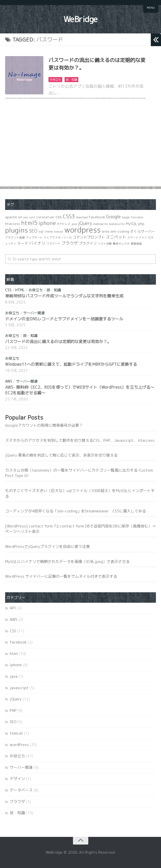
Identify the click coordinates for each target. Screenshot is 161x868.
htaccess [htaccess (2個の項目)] (13, 224)
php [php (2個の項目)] (141, 224)
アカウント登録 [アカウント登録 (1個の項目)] (15, 237)
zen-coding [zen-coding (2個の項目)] (120, 231)
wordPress (19, 745)
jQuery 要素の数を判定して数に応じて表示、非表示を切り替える (61, 455)
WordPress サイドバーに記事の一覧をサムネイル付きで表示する (61, 576)
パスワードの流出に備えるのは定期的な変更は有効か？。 (58, 342)
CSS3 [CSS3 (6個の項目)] (69, 216)
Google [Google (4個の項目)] (113, 217)
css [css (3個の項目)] (59, 217)
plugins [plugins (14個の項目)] (17, 230)
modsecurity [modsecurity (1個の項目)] (117, 224)
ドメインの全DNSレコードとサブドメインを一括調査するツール (64, 319)
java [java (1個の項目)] (74, 224)
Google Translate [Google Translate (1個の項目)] (132, 217)
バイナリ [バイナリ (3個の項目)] (37, 243)
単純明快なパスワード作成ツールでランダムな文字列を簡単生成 (64, 296)
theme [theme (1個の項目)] (49, 232)
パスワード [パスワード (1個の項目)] (53, 244)
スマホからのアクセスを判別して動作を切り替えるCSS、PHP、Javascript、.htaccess (80, 440)
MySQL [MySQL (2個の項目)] (132, 224)
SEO (13, 722)
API (13, 608)
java (14, 676)
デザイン (17, 779)
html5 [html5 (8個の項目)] (29, 223)
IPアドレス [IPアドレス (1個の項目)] (64, 224)
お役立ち (55, 80)
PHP (13, 710)
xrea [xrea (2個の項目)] (106, 231)
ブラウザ (17, 802)
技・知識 (71, 80)
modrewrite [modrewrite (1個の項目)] (100, 224)
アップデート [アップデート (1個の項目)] (34, 237)
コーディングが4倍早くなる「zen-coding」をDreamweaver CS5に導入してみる (76, 511)
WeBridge (81, 19)
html (20, 290)
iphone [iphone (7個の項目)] (47, 223)
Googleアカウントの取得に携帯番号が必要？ (44, 425)
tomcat (16, 733)
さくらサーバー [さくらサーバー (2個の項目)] (143, 231)
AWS (9, 381)
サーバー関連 (34, 313)
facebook (18, 642)
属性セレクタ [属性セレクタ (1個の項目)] (121, 244)
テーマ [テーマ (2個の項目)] (23, 243)
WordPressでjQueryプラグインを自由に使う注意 (47, 546)
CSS (8, 290)
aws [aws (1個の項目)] (26, 217)
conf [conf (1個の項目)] (32, 217)
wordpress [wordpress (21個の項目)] (83, 230)
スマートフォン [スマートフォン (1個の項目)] (137, 237)
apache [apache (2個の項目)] (11, 217)
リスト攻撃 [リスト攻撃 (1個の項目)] (105, 244)
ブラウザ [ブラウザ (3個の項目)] (70, 243)
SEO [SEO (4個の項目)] (33, 231)
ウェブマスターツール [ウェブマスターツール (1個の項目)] (58, 237)
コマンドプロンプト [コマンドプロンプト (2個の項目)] (89, 237)
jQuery (16, 699)
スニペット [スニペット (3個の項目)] (116, 237)
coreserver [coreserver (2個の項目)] (45, 217)
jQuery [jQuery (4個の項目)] (85, 223)
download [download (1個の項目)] (82, 217)
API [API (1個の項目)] (20, 217)
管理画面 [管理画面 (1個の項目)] (136, 244)
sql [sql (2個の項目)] (41, 231)
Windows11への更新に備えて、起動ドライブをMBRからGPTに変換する (71, 364)
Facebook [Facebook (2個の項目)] (97, 217)
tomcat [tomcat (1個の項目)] (59, 232)
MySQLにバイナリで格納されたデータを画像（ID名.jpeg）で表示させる (67, 562)
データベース (21, 790)
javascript (19, 688)
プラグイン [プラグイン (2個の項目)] (88, 243)
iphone (16, 665)
